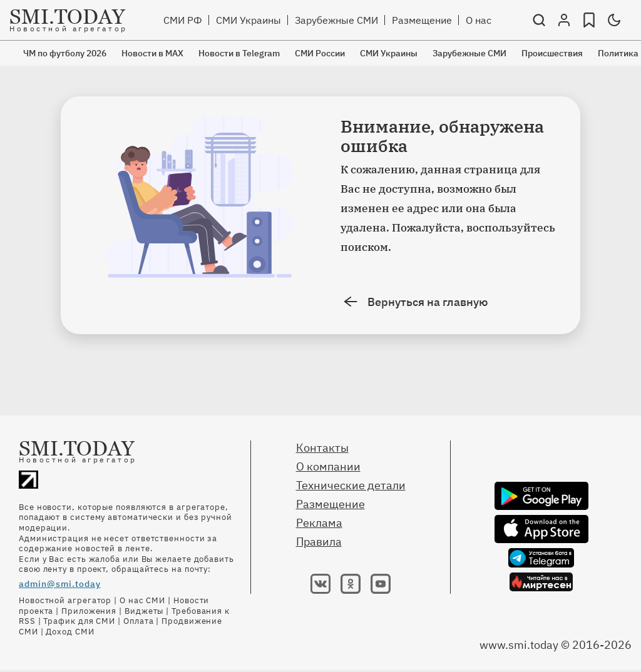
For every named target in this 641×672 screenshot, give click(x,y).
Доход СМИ (70, 632)
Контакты (322, 448)
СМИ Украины (249, 20)
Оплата (138, 621)
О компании (328, 466)
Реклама (319, 523)
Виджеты (144, 611)
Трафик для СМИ (79, 621)
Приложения (89, 611)
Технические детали (351, 485)
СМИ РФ (183, 20)
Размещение (422, 20)
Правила (319, 542)
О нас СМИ (142, 600)
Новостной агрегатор (65, 600)
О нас (479, 20)
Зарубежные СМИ (336, 20)
